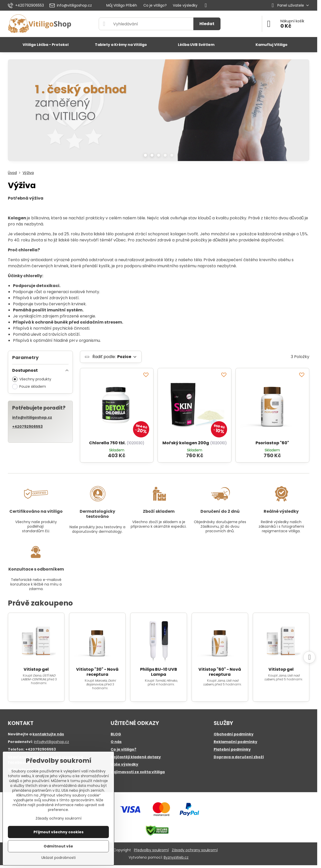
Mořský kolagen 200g (186, 443)
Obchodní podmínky (234, 734)
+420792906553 (27, 427)
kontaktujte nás (48, 734)
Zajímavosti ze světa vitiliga (138, 772)
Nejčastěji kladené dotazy (136, 757)
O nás (116, 742)
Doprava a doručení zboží (239, 757)
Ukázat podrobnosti (58, 858)
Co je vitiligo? (123, 749)
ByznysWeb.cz (176, 857)
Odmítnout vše (58, 846)
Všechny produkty (32, 379)
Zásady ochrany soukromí (195, 850)
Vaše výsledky (124, 764)
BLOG (116, 734)
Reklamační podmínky (235, 742)
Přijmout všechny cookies (58, 832)
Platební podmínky (232, 749)
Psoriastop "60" (272, 443)
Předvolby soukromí (151, 850)
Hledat (207, 24)
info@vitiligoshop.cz (32, 417)
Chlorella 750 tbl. (107, 443)
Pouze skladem (29, 387)
